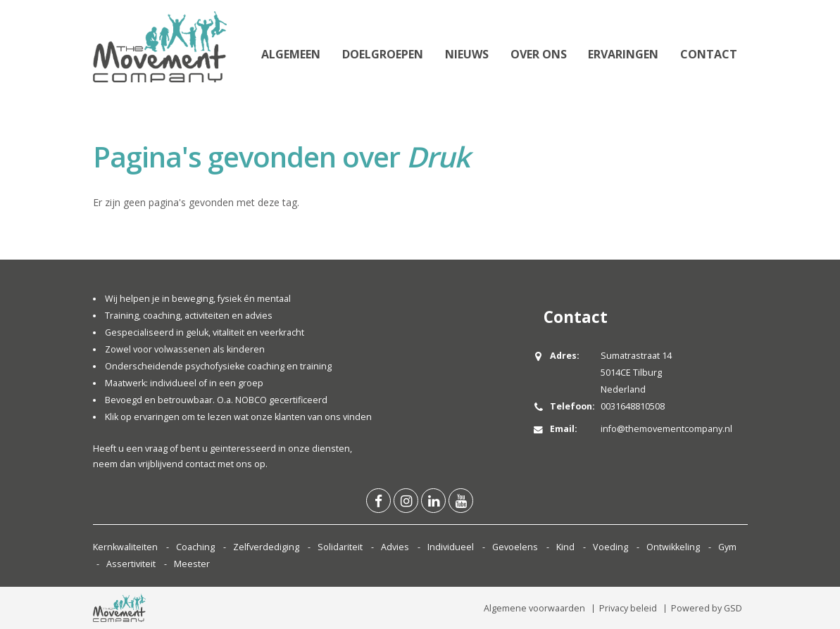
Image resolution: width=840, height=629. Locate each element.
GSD (733, 608)
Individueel (451, 547)
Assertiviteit (131, 564)
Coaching (195, 547)
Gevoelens (515, 547)
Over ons (539, 54)
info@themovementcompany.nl (666, 429)
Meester (192, 564)
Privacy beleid (628, 608)
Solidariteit (340, 547)
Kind (565, 547)
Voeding (610, 547)
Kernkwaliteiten (125, 547)
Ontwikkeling (673, 547)
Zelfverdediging (266, 547)
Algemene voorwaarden (534, 608)
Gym (727, 547)
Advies (395, 547)
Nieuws (467, 54)
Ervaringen (623, 54)
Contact (709, 54)
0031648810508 (633, 406)
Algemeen (291, 54)
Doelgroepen (383, 54)
